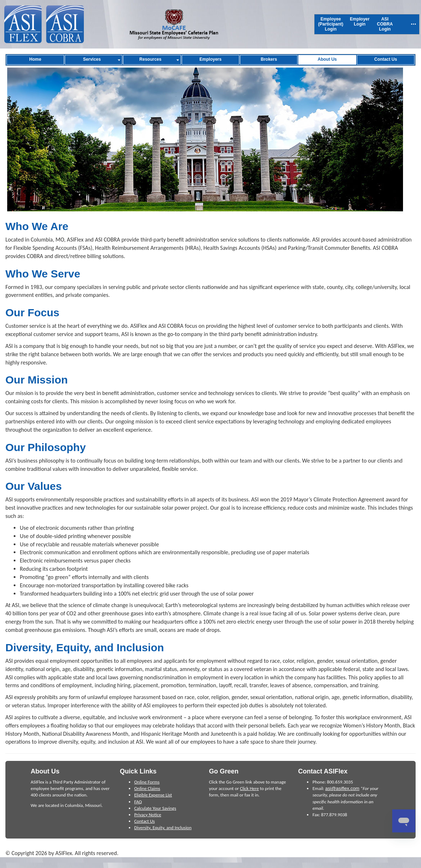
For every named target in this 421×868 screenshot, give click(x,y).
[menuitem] (331, 24)
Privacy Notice (148, 815)
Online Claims (147, 788)
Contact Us (144, 821)
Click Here (250, 788)
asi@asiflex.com (342, 788)
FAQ (138, 802)
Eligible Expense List (153, 795)
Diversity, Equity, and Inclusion (163, 828)
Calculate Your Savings (155, 808)
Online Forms (147, 782)
